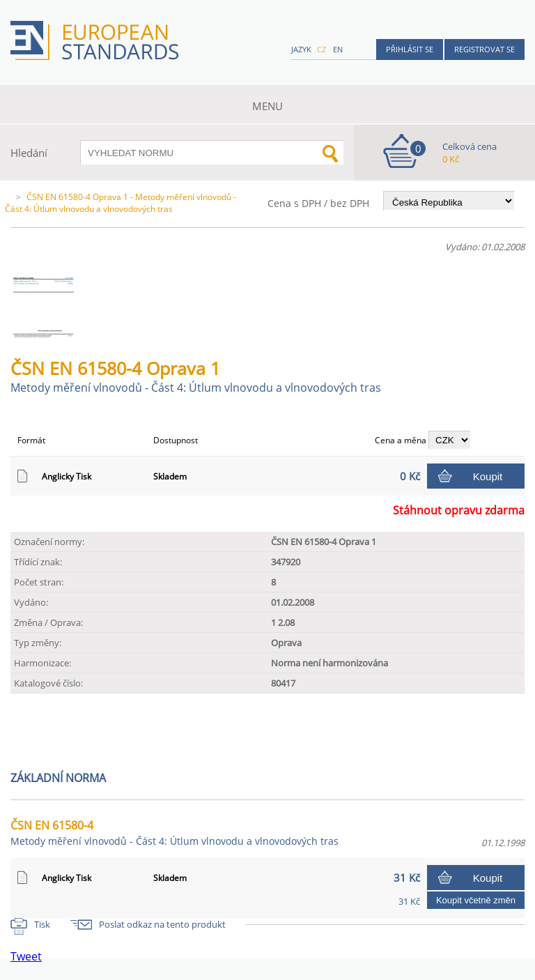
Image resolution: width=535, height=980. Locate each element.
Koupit (488, 476)
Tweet (26, 956)
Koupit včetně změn (476, 900)
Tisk (42, 924)
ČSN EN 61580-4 (175, 833)
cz (321, 49)
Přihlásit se (410, 49)
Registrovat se (484, 49)
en (338, 49)
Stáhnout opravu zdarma (459, 510)
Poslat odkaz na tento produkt (162, 924)
